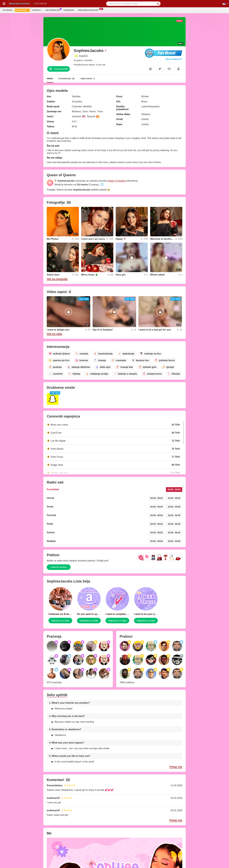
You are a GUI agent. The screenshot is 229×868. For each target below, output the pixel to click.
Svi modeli (8, 10)
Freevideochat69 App (89, 10)
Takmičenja (69, 10)
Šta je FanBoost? (174, 59)
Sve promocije (53, 10)
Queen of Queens (117, 181)
